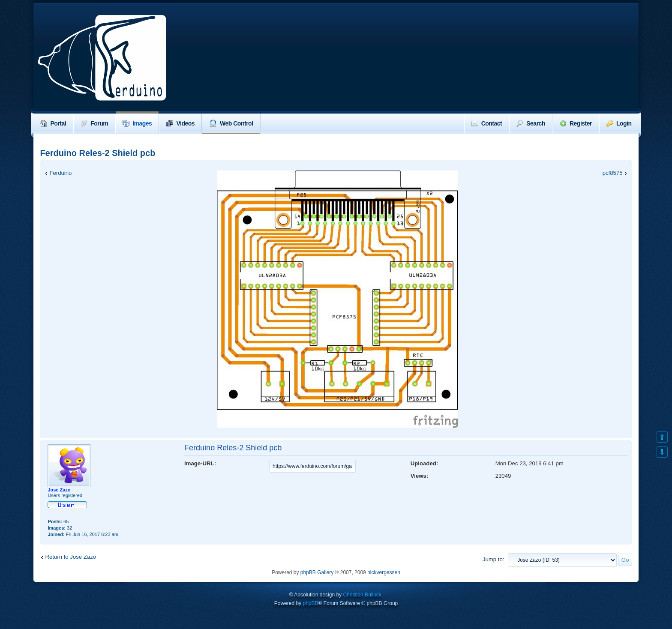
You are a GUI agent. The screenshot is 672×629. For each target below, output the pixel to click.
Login (619, 123)
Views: (420, 476)
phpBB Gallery (317, 572)
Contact (487, 123)
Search (531, 123)
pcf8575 (613, 173)
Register (576, 123)
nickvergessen (384, 572)
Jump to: (493, 559)
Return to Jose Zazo (70, 557)
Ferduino (60, 173)
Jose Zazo (59, 490)
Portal (53, 123)
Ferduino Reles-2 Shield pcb (97, 153)
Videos (180, 123)
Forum (94, 123)
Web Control (231, 123)
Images (137, 123)
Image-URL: (200, 463)
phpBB (310, 603)
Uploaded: (424, 463)
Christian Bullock (362, 595)
